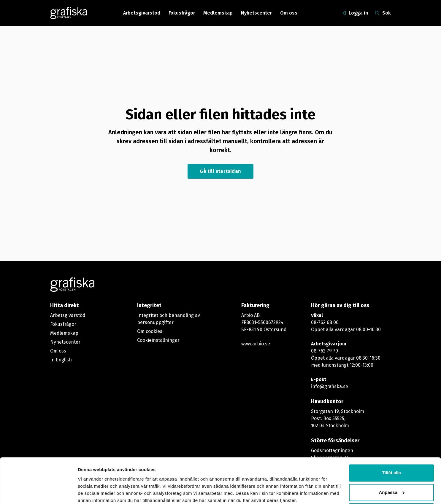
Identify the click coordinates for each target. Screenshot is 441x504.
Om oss (289, 13)
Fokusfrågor (182, 13)
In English (61, 360)
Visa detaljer (91, 492)
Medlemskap (218, 13)
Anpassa (392, 468)
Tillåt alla (391, 449)
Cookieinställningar (158, 340)
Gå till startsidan (220, 171)
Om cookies (150, 331)
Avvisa (391, 488)
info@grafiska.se (330, 386)
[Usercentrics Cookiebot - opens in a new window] (38, 492)
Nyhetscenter (256, 13)
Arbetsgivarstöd (142, 13)
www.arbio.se (256, 344)
